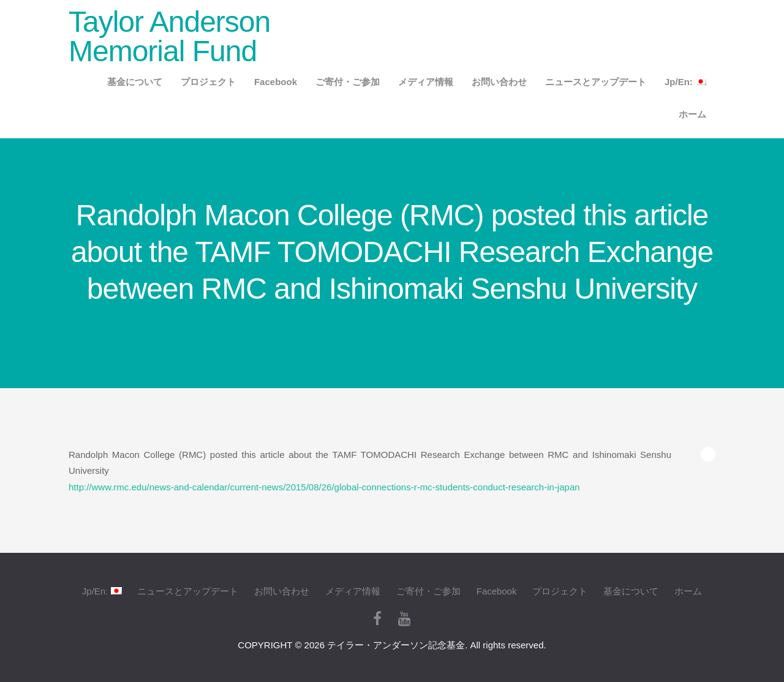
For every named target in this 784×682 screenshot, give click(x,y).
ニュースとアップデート (596, 82)
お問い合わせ (499, 82)
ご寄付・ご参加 (348, 82)
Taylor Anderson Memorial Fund (169, 36)
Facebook (276, 82)
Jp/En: (685, 82)
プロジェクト (208, 82)
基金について (135, 82)
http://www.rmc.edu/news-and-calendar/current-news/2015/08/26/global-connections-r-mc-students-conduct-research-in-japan (324, 487)
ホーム (692, 114)
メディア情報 (426, 82)
